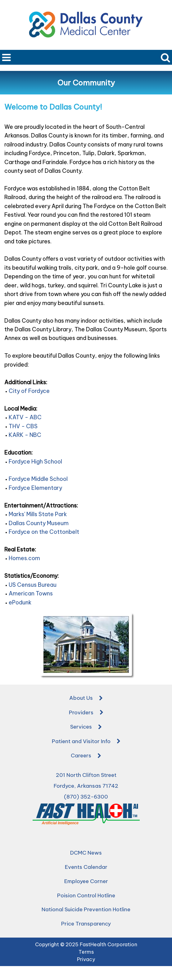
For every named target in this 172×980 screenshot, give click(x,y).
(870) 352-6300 (86, 797)
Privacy (86, 959)
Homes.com (24, 558)
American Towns (31, 593)
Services (86, 727)
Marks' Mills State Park (38, 514)
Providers (86, 713)
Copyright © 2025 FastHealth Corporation (86, 944)
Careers (86, 756)
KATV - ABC (25, 417)
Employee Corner (86, 881)
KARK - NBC (25, 435)
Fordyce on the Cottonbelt (44, 532)
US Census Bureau (33, 585)
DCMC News (86, 853)
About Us (86, 699)
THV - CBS (23, 426)
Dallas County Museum (39, 523)
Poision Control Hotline (86, 895)
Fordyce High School (35, 462)
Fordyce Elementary (35, 488)
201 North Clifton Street (86, 775)
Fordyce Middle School (38, 479)
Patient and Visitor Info (86, 742)
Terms (86, 952)
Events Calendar (86, 867)
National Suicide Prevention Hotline (86, 909)
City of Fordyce (29, 391)
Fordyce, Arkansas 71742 (86, 786)
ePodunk (20, 602)
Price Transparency (86, 924)
